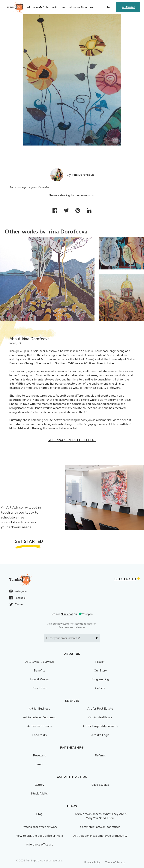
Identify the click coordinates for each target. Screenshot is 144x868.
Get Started (128, 7)
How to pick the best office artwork (39, 836)
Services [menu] (62, 7)
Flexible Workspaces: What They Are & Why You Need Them (100, 816)
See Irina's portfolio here (72, 440)
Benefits (39, 671)
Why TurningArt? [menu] (35, 7)
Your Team (39, 688)
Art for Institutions (39, 726)
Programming (100, 679)
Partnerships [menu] (74, 7)
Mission (100, 662)
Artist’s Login (100, 735)
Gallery (39, 785)
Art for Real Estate (100, 709)
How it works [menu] (51, 7)
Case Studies (100, 785)
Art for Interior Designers (39, 717)
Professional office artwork (39, 827)
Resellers (39, 755)
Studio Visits (39, 794)
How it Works (39, 679)
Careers (100, 688)
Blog (39, 814)
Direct (39, 764)
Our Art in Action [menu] (89, 7)
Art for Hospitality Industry (100, 726)
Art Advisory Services (39, 662)
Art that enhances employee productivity (100, 836)
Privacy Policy (92, 862)
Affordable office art (39, 845)
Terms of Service (115, 862)
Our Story (100, 671)
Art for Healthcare (100, 717)
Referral (100, 755)
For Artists (39, 735)
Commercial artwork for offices (100, 827)
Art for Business (39, 709)
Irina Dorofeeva (83, 175)
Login (110, 7)
